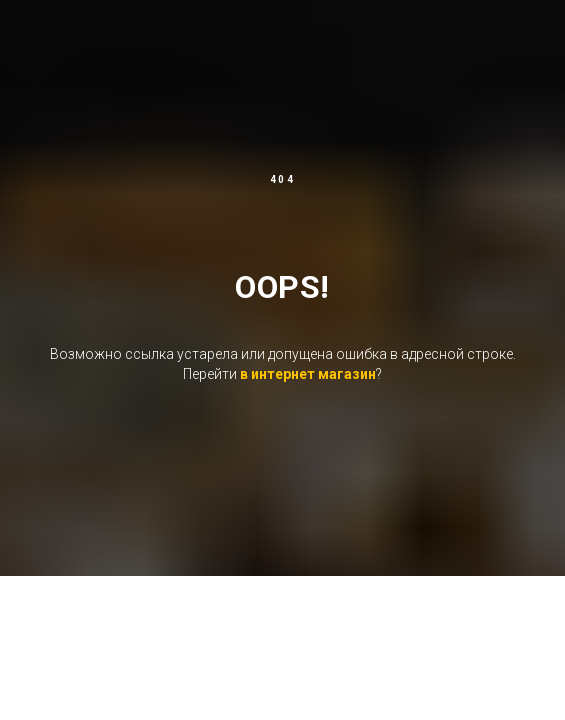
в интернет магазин (308, 374)
